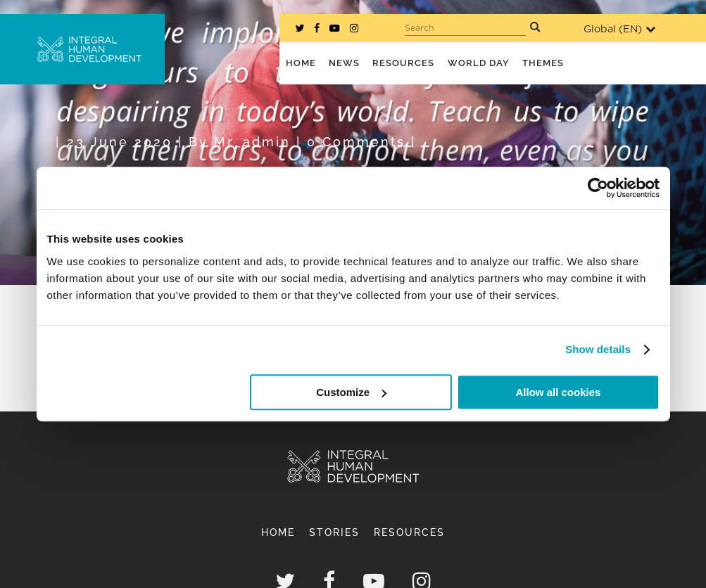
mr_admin (252, 142)
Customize (351, 392)
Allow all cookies (559, 392)
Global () (619, 29)
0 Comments (356, 142)
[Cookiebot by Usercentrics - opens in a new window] (598, 188)
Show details (598, 349)
